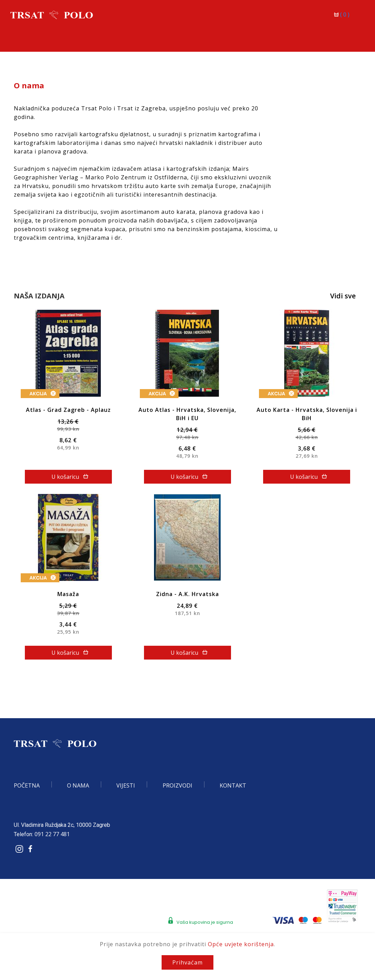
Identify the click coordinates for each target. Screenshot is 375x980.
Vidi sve (343, 296)
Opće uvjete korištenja (241, 944)
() (342, 14)
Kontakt (233, 785)
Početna (27, 785)
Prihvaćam (187, 962)
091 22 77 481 (52, 834)
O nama (78, 785)
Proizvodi (177, 785)
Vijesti (126, 785)
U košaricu (70, 477)
